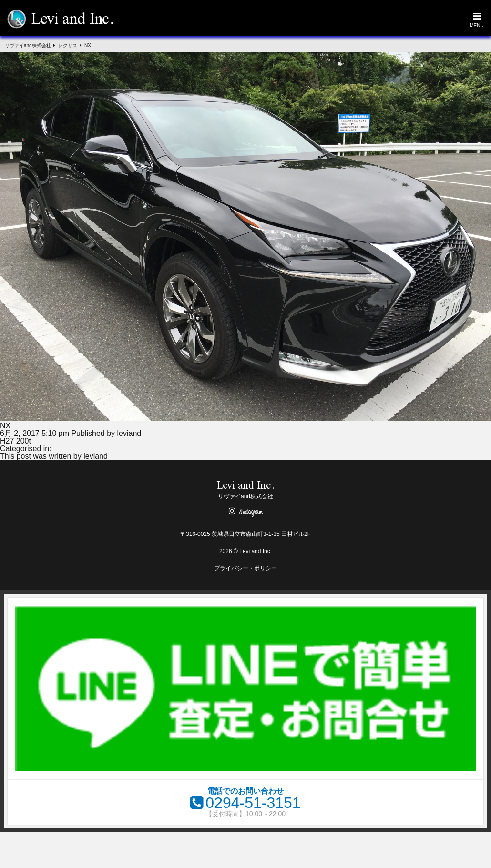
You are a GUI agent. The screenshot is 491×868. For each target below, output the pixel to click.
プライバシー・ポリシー (245, 568)
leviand (129, 433)
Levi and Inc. (73, 20)
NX (5, 426)
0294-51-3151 (253, 803)
